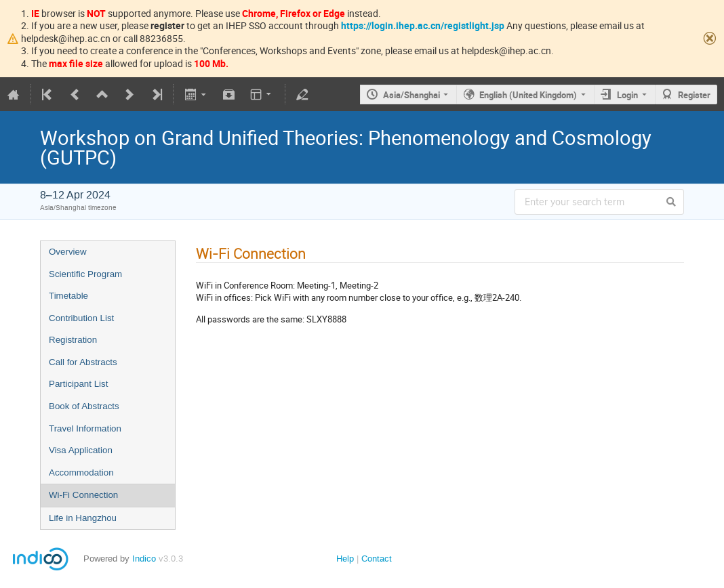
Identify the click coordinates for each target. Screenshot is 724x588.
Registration (73, 340)
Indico (144, 559)
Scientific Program (85, 274)
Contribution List (81, 318)
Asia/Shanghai (411, 95)
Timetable (68, 296)
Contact (377, 559)
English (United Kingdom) (528, 95)
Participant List (78, 384)
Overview (68, 252)
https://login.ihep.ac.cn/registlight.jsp (423, 25)
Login (627, 95)
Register (694, 95)
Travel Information (85, 428)
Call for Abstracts (83, 362)
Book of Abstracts (84, 406)
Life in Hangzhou (83, 518)
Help (345, 559)
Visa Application (81, 450)
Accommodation (81, 472)
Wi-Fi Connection (83, 495)
